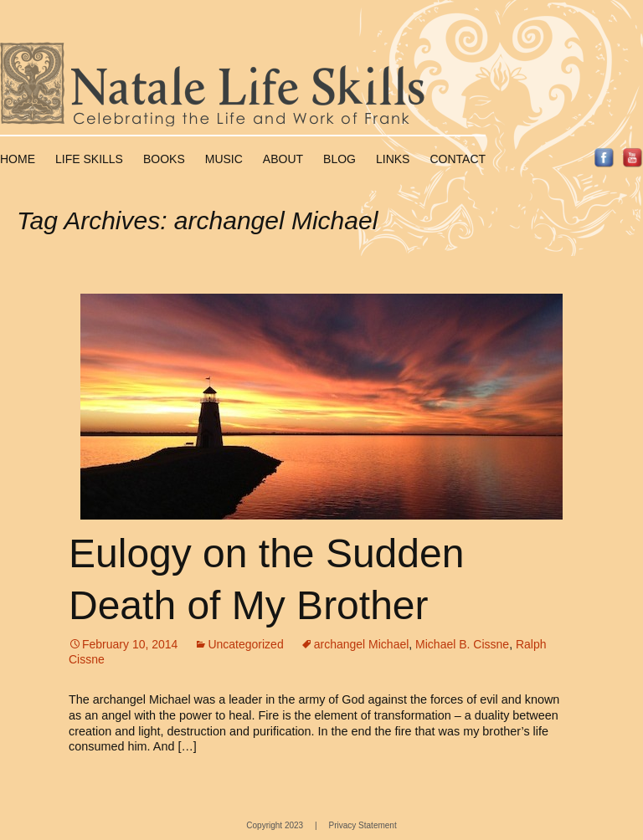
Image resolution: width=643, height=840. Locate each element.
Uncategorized (245, 644)
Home (18, 159)
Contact (458, 159)
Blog (340, 159)
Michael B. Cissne (462, 644)
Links (393, 159)
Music (224, 159)
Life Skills (89, 159)
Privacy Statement (363, 825)
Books (164, 159)
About (283, 159)
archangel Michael (362, 644)
